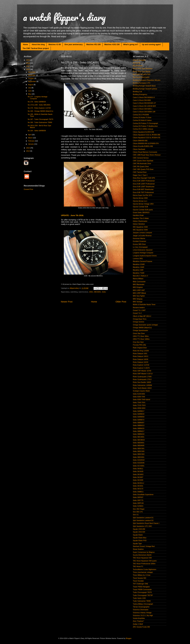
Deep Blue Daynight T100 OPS (144, 178)
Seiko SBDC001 (139, 448)
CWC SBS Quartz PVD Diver (143, 169)
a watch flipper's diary (64, 17)
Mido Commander (139, 282)
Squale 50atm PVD (140, 541)
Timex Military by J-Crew (142, 575)
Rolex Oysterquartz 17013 (142, 379)
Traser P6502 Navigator (141, 587)
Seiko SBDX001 (139, 457)
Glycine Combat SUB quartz (143, 210)
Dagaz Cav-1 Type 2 (140, 175)
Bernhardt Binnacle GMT (142, 74)
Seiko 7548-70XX (139, 402)
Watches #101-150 (112, 45)
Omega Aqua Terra (140, 319)
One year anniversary (73, 45)
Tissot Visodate (138, 581)
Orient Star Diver (139, 333)
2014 (28, 151)
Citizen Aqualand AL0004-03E (143, 132)
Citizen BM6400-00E (140, 141)
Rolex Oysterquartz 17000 (142, 377)
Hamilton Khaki (138, 215)
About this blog (38, 45)
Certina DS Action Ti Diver (142, 117)
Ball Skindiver (138, 66)
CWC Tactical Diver (140, 172)
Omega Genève (138, 322)
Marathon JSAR (138, 267)
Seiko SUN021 (138, 506)
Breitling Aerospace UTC (142, 83)
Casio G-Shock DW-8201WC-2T (144, 103)
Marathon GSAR (139, 264)
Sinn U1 (136, 515)
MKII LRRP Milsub (139, 293)
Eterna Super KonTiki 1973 (142, 195)
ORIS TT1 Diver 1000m (141, 339)
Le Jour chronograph (140, 247)
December (32, 72)
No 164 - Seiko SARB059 (37, 131)
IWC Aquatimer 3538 (140, 227)
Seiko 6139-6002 (139, 394)
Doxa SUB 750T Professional (143, 192)
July (30, 88)
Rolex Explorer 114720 (141, 365)
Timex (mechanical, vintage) (143, 572)
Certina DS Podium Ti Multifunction (145, 126)
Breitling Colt (137, 92)
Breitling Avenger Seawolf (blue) (144, 86)
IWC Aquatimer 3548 (140, 230)
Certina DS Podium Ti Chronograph (145, 123)
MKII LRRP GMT (139, 290)
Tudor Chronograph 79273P (143, 595)
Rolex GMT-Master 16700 (142, 371)
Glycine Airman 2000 (140, 198)
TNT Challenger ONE (140, 584)
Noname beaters (139, 307)
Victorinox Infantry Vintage (142, 613)
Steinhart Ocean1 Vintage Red (144, 546)
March (31, 138)
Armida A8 (137, 63)
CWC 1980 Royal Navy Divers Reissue (147, 155)
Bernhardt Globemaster (141, 77)
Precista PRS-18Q (139, 345)
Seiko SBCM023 (139, 440)
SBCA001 (97, 292)
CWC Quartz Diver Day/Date (143, 161)
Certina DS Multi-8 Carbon (142, 120)
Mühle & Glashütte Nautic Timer (144, 305)
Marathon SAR (138, 270)
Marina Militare (138, 279)
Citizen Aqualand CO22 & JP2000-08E (147, 135)
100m (91, 292)
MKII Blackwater (139, 284)
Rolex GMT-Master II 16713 (143, 374)
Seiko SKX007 (138, 477)
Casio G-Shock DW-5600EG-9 (144, 97)
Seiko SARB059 (139, 417)
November (32, 75)
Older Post (121, 302)
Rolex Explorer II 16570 (141, 368)
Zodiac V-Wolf (138, 624)
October (31, 78)
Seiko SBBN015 (139, 428)
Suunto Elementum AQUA (142, 555)
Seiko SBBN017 (139, 431)
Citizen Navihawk (139, 149)
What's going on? (131, 45)
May (30, 94)
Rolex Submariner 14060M (142, 385)
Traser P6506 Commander (142, 590)
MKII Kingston (138, 287)
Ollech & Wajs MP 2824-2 (142, 316)
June (30, 91)
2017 (28, 66)
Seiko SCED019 (139, 460)
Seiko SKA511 (138, 469)
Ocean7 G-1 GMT (139, 310)
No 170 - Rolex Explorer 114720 (39, 108)
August (31, 85)
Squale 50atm (138, 535)
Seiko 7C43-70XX (139, 405)
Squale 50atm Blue (140, 538)
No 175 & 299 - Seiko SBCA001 (39, 105)
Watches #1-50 (55, 45)
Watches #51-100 (93, 45)
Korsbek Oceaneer (140, 241)
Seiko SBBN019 (139, 434)
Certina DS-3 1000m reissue (143, 129)
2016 (28, 69)
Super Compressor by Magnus (144, 552)
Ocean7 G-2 (137, 313)
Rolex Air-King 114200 (141, 351)
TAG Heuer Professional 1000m (144, 564)
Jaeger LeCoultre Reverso (142, 236)
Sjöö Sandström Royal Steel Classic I (146, 523)
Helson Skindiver (139, 224)
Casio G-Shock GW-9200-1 (143, 109)
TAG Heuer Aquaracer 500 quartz (145, 561)
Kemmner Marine (139, 238)
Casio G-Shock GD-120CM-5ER (144, 106)
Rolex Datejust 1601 (140, 353)
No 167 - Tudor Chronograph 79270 (40, 119)
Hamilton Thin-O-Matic (141, 218)
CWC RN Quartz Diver (141, 166)
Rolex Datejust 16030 (140, 359)
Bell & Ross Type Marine (142, 71)
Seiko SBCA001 (139, 437)
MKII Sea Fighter (139, 296)
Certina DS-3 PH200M (141, 115)
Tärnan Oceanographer (141, 607)
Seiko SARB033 (139, 414)
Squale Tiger (137, 543)
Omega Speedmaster (140, 330)
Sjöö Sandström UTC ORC (142, 526)
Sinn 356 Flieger (139, 509)
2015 (28, 148)
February (32, 141)
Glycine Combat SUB (140, 207)
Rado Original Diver (140, 348)
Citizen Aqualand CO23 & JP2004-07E (147, 138)
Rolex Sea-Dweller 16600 (142, 382)
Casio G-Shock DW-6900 (142, 100)
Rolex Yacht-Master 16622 (142, 388)
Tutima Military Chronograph (143, 604)
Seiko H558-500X (139, 408)
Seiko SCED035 (139, 463)
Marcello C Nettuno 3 (140, 276)
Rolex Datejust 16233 (140, 362)
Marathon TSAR (139, 273)
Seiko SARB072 (139, 420)
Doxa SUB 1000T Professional (144, 181)
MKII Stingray (138, 299)
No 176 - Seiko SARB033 (37, 102)
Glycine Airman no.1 (140, 201)
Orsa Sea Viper (138, 342)
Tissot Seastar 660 (140, 578)
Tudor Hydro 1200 (139, 598)
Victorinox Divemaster (141, 610)
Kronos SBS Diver (139, 244)
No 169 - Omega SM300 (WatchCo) (40, 111)
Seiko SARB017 (139, 411)
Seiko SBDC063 (139, 454)
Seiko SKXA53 (138, 474)
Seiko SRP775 (138, 500)
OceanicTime (28, 189)
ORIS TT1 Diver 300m (141, 336)
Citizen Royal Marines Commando (145, 152)
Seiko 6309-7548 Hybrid (141, 400)
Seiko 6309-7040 (139, 397)
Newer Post (67, 302)
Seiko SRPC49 (138, 503)
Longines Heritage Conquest (143, 253)
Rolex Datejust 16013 (140, 356)
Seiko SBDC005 (139, 451)
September (32, 81)
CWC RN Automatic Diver (142, 163)
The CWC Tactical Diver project (36, 48)
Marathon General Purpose (142, 261)
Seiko (104, 292)
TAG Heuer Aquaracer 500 (142, 558)
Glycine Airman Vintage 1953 (143, 204)
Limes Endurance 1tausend (143, 250)
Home (25, 45)
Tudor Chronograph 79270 (142, 592)
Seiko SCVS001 (139, 466)
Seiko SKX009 (138, 480)
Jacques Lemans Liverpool (142, 233)
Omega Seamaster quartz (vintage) (145, 325)
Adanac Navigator (139, 60)
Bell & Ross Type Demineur (143, 68)
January (31, 144)
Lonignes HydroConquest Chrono (145, 256)
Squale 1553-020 (139, 532)
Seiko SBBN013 (139, 425)
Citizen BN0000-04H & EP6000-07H (146, 143)
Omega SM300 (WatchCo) (142, 328)
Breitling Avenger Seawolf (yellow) (145, 89)
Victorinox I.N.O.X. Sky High (143, 615)
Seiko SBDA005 (139, 446)
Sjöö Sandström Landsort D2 (143, 520)
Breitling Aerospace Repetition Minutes (147, 80)
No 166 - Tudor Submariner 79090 (40, 122)
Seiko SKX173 (138, 489)
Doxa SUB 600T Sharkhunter (143, 189)
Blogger (129, 638)
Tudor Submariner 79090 (142, 601)
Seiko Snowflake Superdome (143, 495)
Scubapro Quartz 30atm (141, 391)
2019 (28, 60)
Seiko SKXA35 (138, 471)
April (30, 135)
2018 (28, 63)
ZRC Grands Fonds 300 (141, 627)
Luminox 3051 (138, 258)
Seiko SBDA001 (139, 443)
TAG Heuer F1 (138, 566)
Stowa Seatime (138, 549)
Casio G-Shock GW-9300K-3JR (144, 112)
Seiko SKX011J (138, 483)
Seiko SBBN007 (139, 423)
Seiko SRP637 (138, 497)
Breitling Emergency (140, 94)
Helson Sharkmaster (140, 221)
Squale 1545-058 (139, 529)
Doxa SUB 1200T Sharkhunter (144, 187)
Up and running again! (151, 45)
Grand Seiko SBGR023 (141, 212)
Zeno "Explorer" (138, 621)
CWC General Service (141, 158)
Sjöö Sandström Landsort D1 (143, 518)
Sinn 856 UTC (138, 512)
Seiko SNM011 (138, 492)
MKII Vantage (138, 302)
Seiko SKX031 (138, 486)
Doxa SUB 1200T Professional (144, 184)
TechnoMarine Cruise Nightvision (145, 569)
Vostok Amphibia (139, 618)
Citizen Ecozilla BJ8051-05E (143, 146)
